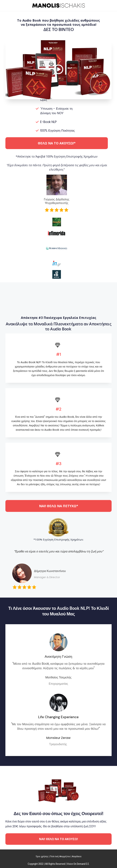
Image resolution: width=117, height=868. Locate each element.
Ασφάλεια (77, 856)
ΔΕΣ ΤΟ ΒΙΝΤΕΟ (59, 29)
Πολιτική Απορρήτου (60, 856)
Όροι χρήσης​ (42, 856)
